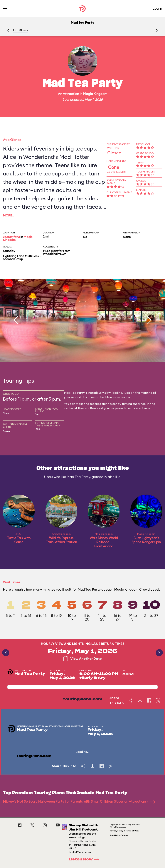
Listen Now (85, 860)
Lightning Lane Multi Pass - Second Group (22, 257)
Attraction (71, 94)
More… (9, 215)
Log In (157, 8)
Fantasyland (11, 237)
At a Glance (20, 30)
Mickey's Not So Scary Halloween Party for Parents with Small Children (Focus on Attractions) (79, 801)
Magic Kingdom (95, 94)
